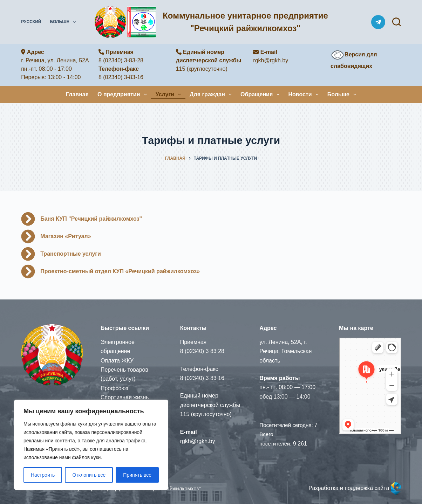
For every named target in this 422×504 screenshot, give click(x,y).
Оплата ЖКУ (117, 361)
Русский (31, 22)
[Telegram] (378, 22)
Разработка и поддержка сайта (355, 488)
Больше (64, 22)
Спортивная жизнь (125, 397)
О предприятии (124, 95)
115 (181, 69)
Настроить (43, 475)
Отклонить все (89, 475)
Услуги (170, 95)
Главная (77, 94)
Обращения (261, 95)
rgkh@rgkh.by (271, 60)
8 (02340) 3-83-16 (121, 77)
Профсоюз (114, 388)
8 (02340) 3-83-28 (121, 60)
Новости (305, 95)
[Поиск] (397, 22)
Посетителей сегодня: (287, 425)
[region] (91, 445)
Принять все (137, 475)
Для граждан (212, 95)
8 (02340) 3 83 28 (202, 351)
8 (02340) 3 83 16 (202, 378)
